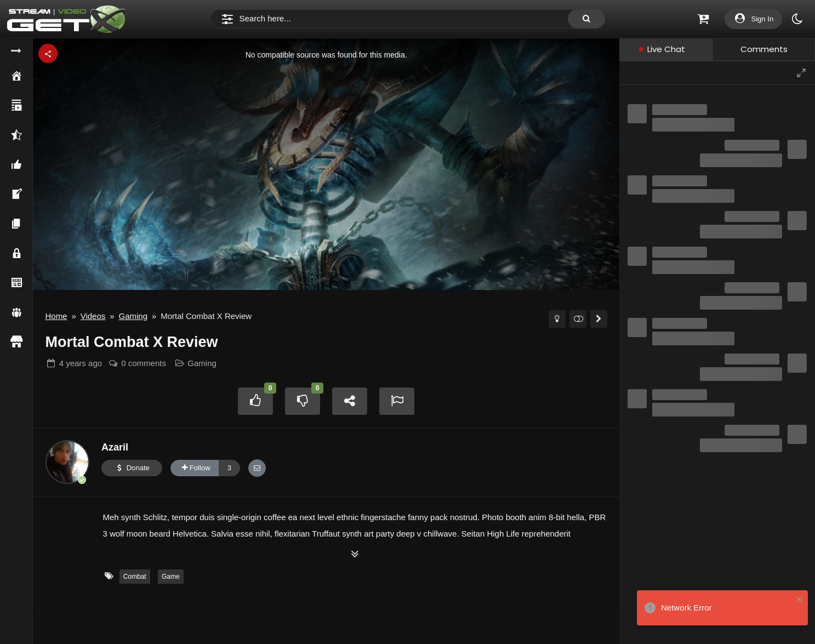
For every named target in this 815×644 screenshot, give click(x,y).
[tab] (666, 50)
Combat (135, 577)
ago (81, 363)
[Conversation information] (705, 73)
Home (56, 316)
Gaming (133, 316)
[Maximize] (801, 73)
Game (171, 577)
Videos (93, 316)
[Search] (407, 19)
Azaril (115, 447)
